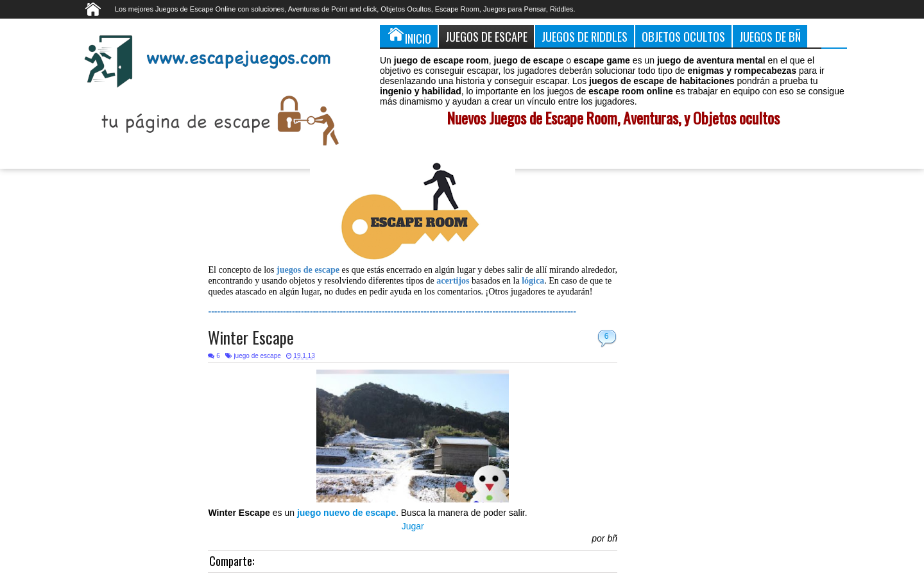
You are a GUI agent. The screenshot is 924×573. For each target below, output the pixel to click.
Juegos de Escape (486, 36)
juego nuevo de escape (346, 513)
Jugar (413, 526)
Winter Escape (251, 337)
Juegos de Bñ (770, 36)
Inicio (409, 36)
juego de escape (257, 356)
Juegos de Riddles (585, 36)
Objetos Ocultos (683, 36)
